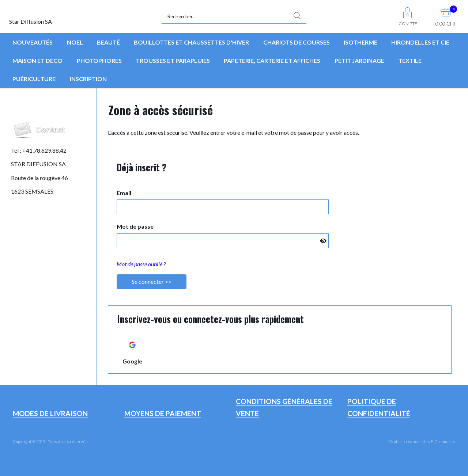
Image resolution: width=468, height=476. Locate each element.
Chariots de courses (297, 42)
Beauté (108, 42)
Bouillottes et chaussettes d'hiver (191, 42)
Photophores (99, 60)
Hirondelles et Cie (420, 42)
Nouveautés (33, 42)
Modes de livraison (50, 413)
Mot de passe (135, 226)
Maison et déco (37, 60)
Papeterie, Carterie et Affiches (272, 60)
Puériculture (34, 79)
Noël (75, 42)
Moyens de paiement (163, 413)
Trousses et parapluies (173, 60)
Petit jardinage (359, 60)
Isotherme (361, 42)
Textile (410, 60)
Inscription (88, 79)
